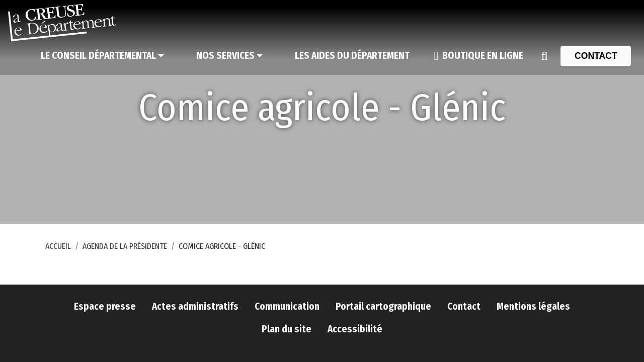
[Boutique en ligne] (478, 56)
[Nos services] (229, 56)
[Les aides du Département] (352, 56)
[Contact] (596, 56)
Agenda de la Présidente (125, 246)
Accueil (58, 246)
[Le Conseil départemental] (102, 56)
